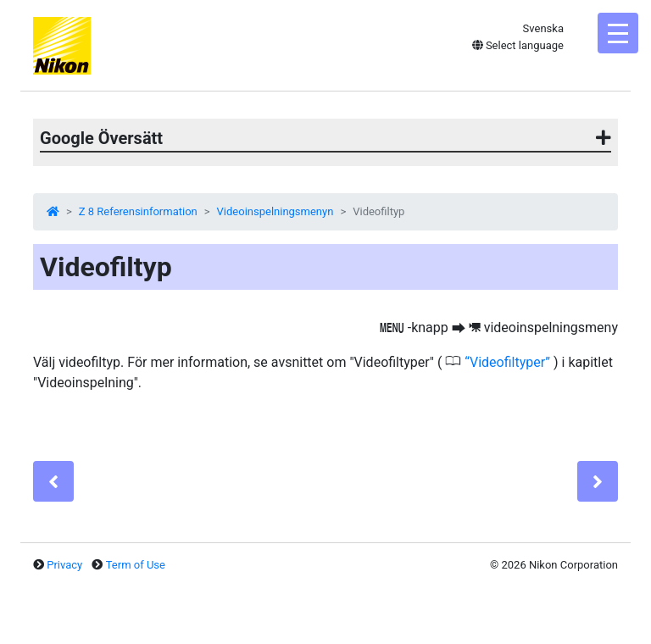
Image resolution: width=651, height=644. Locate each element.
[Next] (598, 481)
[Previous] (53, 481)
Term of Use (136, 565)
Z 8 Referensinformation (138, 211)
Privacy (64, 565)
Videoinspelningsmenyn (275, 211)
